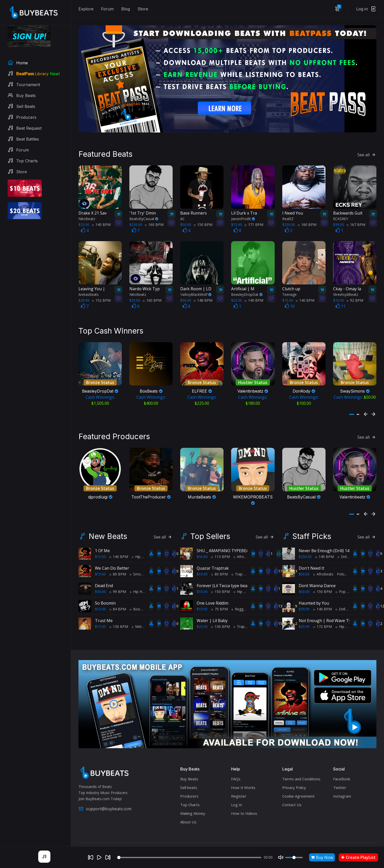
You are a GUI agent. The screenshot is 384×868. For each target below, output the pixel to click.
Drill (342, 557)
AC (183, 219)
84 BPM (118, 609)
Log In (237, 805)
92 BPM (355, 300)
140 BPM (101, 225)
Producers (189, 796)
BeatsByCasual (144, 219)
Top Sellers (210, 536)
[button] (352, 414)
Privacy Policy (294, 787)
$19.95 (202, 609)
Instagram (342, 796)
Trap (237, 574)
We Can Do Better (112, 568)
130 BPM (119, 626)
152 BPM (101, 300)
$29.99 (304, 626)
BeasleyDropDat (247, 294)
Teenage (289, 294)
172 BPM (322, 626)
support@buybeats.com (105, 809)
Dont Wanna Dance (317, 586)
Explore (86, 9)
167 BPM (356, 225)
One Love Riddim (213, 603)
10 (290, 306)
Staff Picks (312, 536)
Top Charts (190, 805)
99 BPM (118, 592)
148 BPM (203, 300)
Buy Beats (189, 779)
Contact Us (292, 805)
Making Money (193, 813)
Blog (126, 9)
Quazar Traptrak (213, 568)
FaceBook (342, 779)
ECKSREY (341, 219)
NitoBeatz (87, 219)
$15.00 (100, 557)
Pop (340, 592)
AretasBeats (89, 294)
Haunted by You (314, 603)
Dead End (104, 586)
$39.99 (304, 609)
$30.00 (100, 592)
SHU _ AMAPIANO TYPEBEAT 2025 (229, 551)
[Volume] (294, 857)
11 (341, 306)
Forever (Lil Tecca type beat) (223, 586)
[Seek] (189, 857)
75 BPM (219, 609)
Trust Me (104, 621)
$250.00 (305, 557)
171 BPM (254, 225)
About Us (188, 822)
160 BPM (154, 225)
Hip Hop (140, 557)
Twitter (340, 787)
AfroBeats (244, 557)
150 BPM (203, 225)
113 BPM (220, 557)
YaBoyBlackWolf (196, 294)
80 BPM (118, 574)
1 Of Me (102, 551)
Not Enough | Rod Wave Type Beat (332, 621)
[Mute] (281, 857)
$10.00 (202, 574)
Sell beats (189, 787)
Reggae (239, 609)
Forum (107, 9)
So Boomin (105, 603)
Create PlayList (358, 857)
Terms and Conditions (301, 779)
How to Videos (244, 813)
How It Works (243, 787)
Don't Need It (311, 568)
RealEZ (288, 219)
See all (367, 155)
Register (239, 796)
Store (143, 9)
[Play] (99, 857)
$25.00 (202, 626)
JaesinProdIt (243, 219)
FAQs (236, 779)
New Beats (108, 536)
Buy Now (322, 857)
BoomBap (140, 609)
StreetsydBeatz (346, 294)
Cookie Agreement (298, 796)
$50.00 (202, 557)
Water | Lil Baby (212, 621)
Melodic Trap (144, 626)
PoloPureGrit (347, 574)
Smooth (138, 574)
